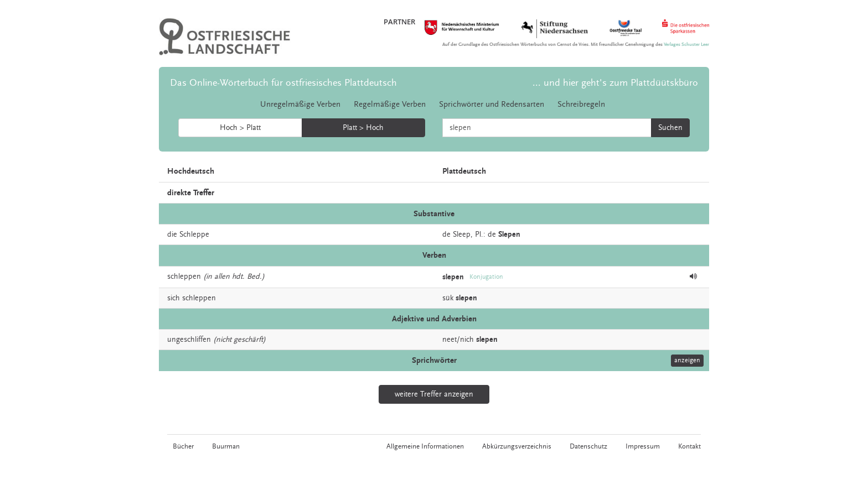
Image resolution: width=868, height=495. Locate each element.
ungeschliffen (189, 340)
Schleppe (194, 235)
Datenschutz (588, 446)
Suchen (670, 128)
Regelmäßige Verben (390, 104)
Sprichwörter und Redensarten (492, 104)
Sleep (462, 235)
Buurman (226, 446)
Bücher (183, 446)
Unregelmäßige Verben (300, 104)
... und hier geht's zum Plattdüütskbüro (615, 83)
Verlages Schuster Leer (686, 45)
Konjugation (486, 277)
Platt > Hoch (363, 128)
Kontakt (689, 446)
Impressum (643, 446)
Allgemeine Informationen (425, 446)
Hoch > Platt (240, 128)
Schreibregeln (581, 104)
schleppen (184, 277)
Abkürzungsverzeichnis (517, 446)
